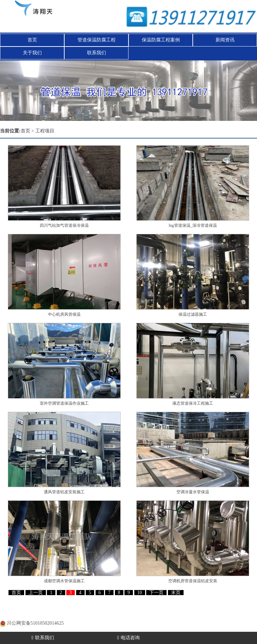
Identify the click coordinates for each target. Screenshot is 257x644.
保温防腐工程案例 (161, 40)
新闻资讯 (225, 40)
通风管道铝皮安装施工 (64, 492)
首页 (32, 40)
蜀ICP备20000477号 (40, 615)
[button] (238, 90)
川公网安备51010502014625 (35, 623)
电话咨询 (128, 638)
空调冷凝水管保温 (193, 492)
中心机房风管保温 (64, 314)
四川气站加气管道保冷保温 (64, 225)
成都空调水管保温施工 (64, 581)
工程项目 (45, 131)
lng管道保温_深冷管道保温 (193, 225)
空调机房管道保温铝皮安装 (193, 581)
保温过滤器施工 (193, 314)
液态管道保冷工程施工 (193, 403)
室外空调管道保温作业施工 (64, 403)
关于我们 (32, 53)
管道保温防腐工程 (97, 40)
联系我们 (97, 53)
